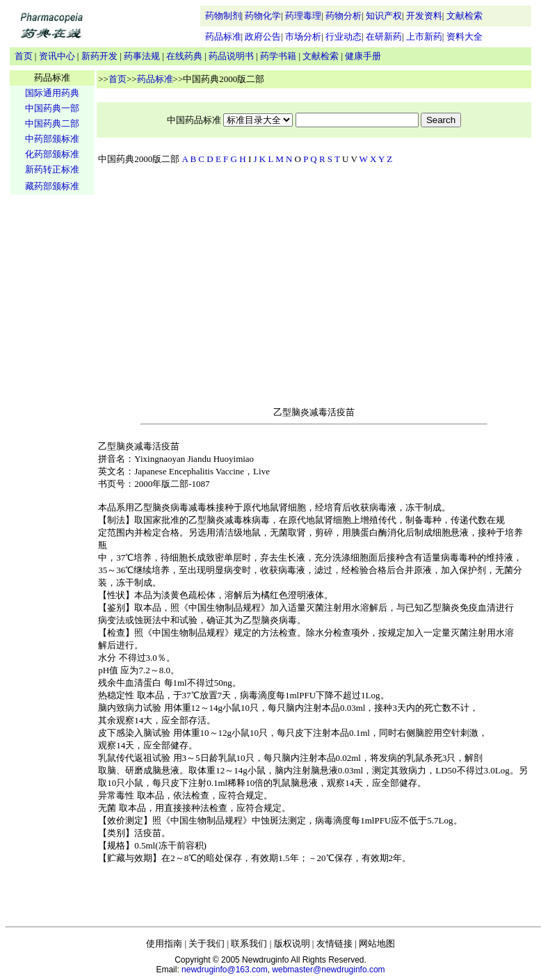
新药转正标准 (52, 169)
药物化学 (263, 16)
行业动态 (344, 37)
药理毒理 (303, 16)
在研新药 (384, 37)
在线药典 (184, 56)
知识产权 (384, 16)
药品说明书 (231, 56)
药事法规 (142, 56)
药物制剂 (223, 16)
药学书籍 (278, 56)
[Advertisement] (52, 415)
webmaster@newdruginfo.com (328, 970)
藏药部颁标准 (52, 186)
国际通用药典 (52, 93)
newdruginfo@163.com (225, 970)
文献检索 (465, 16)
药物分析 (344, 16)
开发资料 (424, 16)
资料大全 (465, 37)
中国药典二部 (52, 123)
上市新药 (424, 37)
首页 (24, 56)
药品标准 (223, 37)
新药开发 (99, 56)
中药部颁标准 (52, 139)
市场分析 (303, 37)
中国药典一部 (52, 108)
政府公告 (263, 37)
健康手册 (363, 56)
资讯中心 (57, 56)
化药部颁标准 (52, 154)
